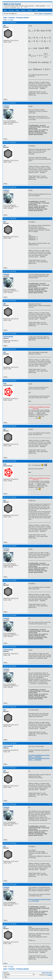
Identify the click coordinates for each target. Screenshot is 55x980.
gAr (5, 26)
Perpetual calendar (23, 17)
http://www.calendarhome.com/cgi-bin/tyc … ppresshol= (39, 756)
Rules (17, 10)
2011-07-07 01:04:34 (10, 334)
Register (30, 10)
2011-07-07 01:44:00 (10, 580)
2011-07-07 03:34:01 (10, 804)
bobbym (6, 106)
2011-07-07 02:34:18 (10, 743)
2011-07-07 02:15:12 (10, 647)
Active (41, 13)
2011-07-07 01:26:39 (10, 426)
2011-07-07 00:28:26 (10, 219)
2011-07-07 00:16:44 (10, 187)
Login (36, 10)
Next (12, 20)
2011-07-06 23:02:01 (10, 22)
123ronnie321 (8, 337)
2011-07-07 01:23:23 (10, 381)
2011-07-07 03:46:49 (10, 843)
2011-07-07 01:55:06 (10, 615)
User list (11, 10)
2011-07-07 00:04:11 (10, 103)
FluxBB (49, 975)
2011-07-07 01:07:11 (10, 349)
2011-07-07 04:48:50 (10, 924)
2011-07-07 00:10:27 (10, 143)
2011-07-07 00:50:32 (10, 301)
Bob (5, 384)
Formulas (12, 17)
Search (23, 10)
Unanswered (48, 13)
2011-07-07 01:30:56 (10, 461)
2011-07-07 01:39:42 (10, 497)
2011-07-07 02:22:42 (10, 707)
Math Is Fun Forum (12, 4)
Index (5, 10)
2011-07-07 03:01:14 (10, 768)
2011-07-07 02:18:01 (10, 666)
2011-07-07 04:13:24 (10, 884)
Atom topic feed (47, 973)
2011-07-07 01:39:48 (10, 546)
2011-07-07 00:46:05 (10, 271)
